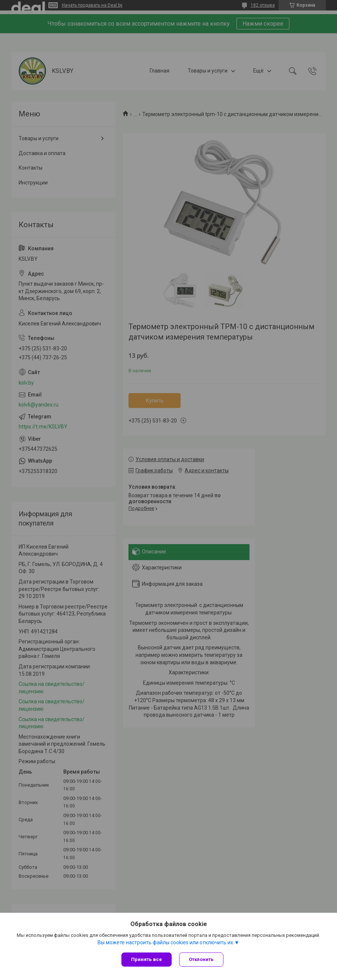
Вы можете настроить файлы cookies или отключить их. (166, 942)
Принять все (147, 959)
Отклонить (201, 959)
